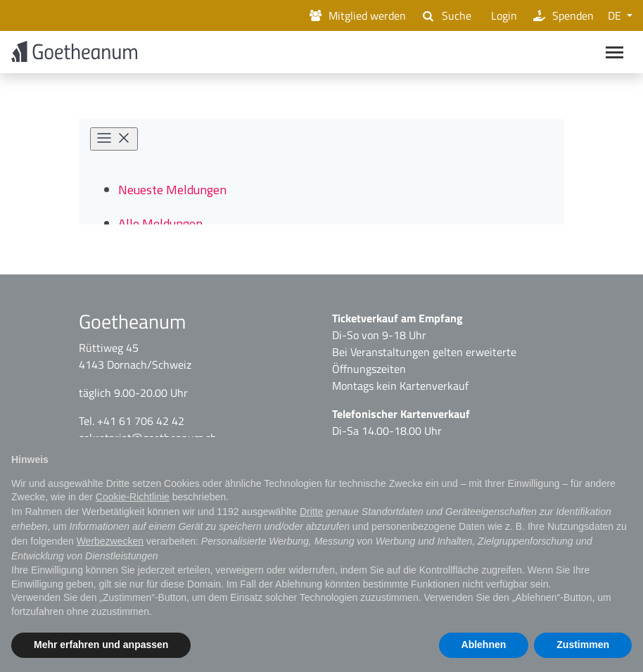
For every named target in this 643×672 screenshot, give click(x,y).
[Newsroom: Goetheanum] (321, 176)
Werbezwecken (110, 541)
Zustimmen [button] (583, 645)
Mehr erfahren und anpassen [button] (101, 645)
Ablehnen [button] (484, 645)
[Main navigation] (615, 54)
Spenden (562, 15)
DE (616, 15)
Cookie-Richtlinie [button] (133, 497)
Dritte (311, 512)
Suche (445, 15)
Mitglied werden (357, 15)
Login (501, 15)
